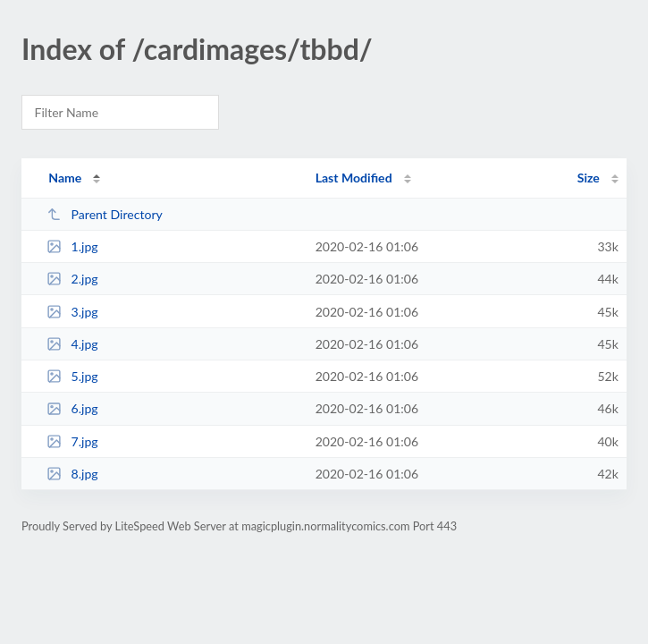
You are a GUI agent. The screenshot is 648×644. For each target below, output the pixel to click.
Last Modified (354, 178)
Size (589, 178)
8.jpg (72, 474)
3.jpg (72, 312)
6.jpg (72, 408)
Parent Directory (105, 214)
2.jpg (72, 279)
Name (65, 178)
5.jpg (72, 376)
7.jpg (72, 441)
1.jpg (72, 246)
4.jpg (72, 344)
